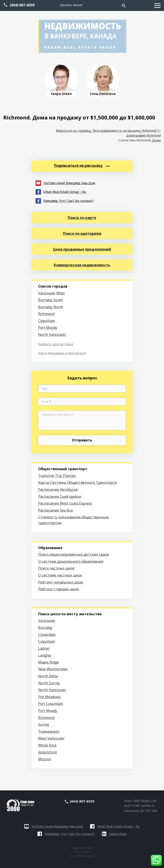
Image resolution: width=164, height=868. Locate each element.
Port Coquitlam (51, 704)
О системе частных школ (60, 575)
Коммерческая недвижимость (82, 265)
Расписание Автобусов (58, 489)
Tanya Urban (114, 834)
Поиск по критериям (82, 233)
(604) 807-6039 (22, 5)
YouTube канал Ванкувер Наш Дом (65, 183)
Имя (45, 389)
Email (46, 402)
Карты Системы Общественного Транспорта (77, 482)
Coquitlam (47, 321)
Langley (45, 655)
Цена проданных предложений (82, 249)
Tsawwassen (49, 731)
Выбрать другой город (56, 344)
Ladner (44, 648)
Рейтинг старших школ (59, 589)
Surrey (44, 724)
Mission (45, 759)
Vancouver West (51, 293)
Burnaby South (51, 300)
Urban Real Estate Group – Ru (61, 191)
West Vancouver (51, 738)
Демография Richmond (143, 135)
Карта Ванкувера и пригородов (62, 353)
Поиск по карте (82, 218)
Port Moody (48, 327)
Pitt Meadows (49, 697)
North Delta (48, 676)
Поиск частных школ (56, 568)
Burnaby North (51, 307)
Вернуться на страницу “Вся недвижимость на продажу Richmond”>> (108, 131)
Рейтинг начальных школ (61, 582)
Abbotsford (47, 752)
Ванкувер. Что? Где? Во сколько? (65, 200)
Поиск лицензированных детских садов (73, 554)
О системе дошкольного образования (71, 561)
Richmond (46, 314)
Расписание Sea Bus (56, 510)
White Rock (47, 745)
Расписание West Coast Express (65, 503)
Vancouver (47, 621)
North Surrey (49, 683)
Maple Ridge (48, 662)
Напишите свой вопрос (58, 415)
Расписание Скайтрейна (60, 496)
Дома (156, 140)
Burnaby (45, 628)
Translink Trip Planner (57, 476)
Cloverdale (47, 635)
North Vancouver (52, 334)
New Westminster (53, 669)
